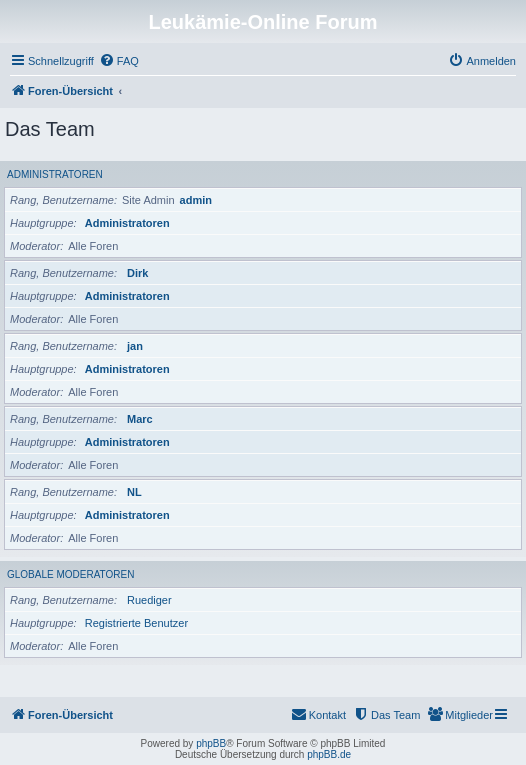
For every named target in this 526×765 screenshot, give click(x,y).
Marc (140, 419)
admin (196, 200)
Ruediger (149, 600)
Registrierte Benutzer (136, 623)
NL (134, 492)
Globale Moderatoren (70, 574)
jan (135, 346)
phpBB (211, 743)
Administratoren (55, 174)
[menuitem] (119, 61)
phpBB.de (329, 754)
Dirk (137, 273)
